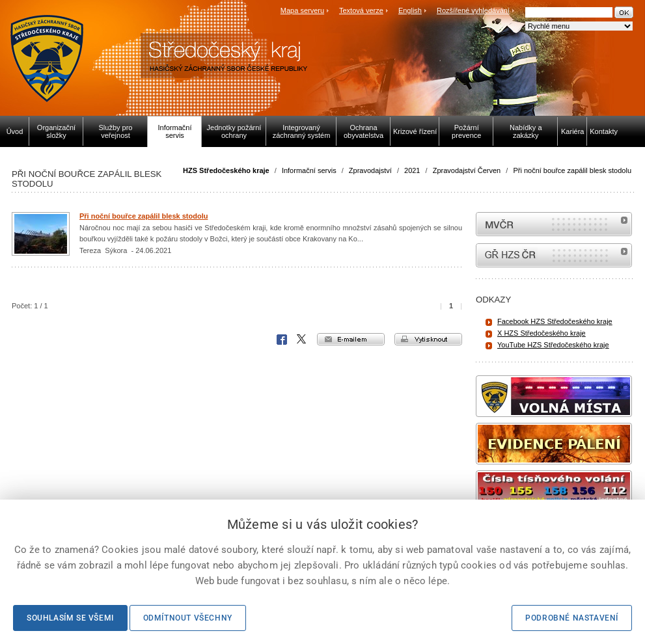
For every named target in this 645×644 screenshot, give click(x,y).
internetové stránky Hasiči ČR (554, 255)
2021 (412, 170)
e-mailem (351, 339)
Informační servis (309, 170)
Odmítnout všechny (188, 618)
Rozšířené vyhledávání (473, 10)
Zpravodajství (370, 170)
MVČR (554, 224)
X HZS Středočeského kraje (542, 333)
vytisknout (428, 339)
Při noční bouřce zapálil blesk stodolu (572, 170)
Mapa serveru (302, 10)
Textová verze (361, 10)
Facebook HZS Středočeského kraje (555, 321)
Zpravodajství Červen (467, 170)
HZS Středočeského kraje (226, 170)
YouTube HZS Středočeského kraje (553, 345)
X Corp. (302, 340)
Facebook (282, 340)
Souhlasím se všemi (70, 618)
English (410, 10)
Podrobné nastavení (572, 618)
